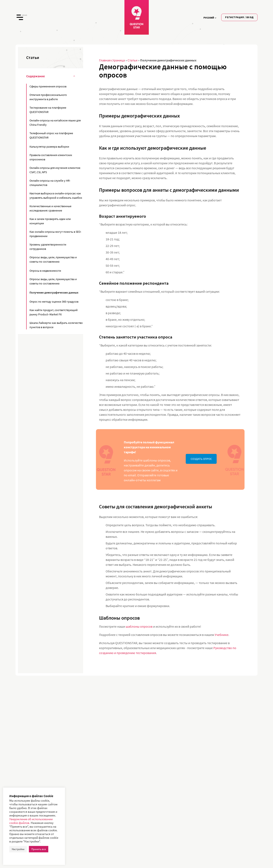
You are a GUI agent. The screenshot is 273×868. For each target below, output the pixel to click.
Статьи (132, 60)
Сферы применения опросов (48, 86)
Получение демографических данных (54, 292)
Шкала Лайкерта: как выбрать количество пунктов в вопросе (56, 325)
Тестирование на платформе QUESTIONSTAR (48, 110)
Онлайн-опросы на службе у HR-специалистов (50, 183)
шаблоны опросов (139, 626)
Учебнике (222, 635)
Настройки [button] (18, 849)
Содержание (51, 76)
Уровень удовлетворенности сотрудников (48, 247)
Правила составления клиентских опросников (51, 157)
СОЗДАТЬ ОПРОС (201, 459)
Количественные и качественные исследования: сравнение (50, 208)
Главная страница (112, 60)
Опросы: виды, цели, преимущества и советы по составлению (53, 259)
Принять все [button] (39, 849)
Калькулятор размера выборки (49, 147)
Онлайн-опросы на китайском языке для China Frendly (55, 123)
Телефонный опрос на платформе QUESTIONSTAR (51, 135)
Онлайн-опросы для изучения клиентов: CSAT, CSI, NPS (55, 170)
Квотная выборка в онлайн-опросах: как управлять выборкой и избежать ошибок (56, 196)
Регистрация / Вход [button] (239, 17)
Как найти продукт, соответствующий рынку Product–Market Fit (54, 312)
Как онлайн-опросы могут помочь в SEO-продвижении (55, 234)
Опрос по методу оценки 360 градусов (54, 302)
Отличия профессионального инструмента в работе (48, 97)
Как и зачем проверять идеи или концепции (50, 221)
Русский (210, 18)
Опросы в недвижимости (45, 271)
